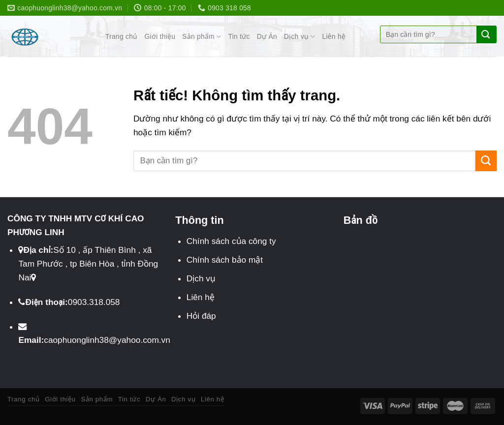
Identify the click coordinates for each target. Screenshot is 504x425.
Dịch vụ (300, 37)
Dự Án (267, 37)
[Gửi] (486, 34)
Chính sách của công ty (231, 241)
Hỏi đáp (201, 316)
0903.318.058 (94, 302)
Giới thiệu (160, 37)
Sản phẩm (202, 37)
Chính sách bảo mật (225, 260)
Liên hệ (334, 37)
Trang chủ (121, 37)
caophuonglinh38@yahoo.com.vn (107, 340)
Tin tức (239, 37)
